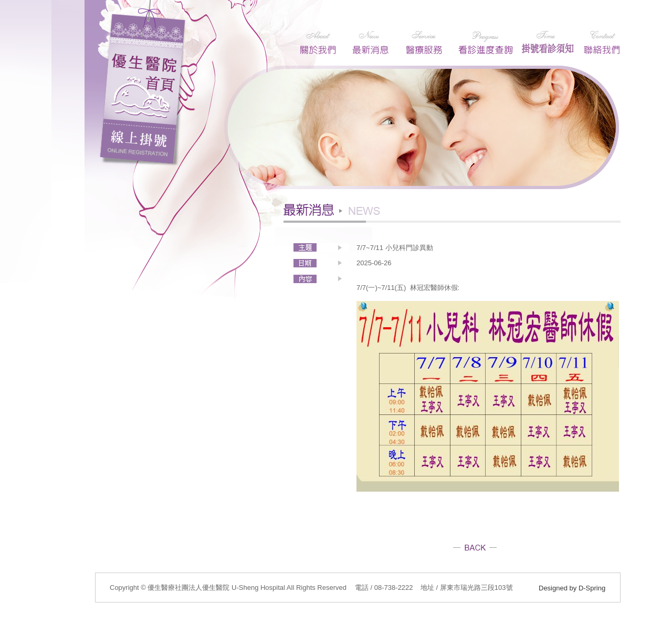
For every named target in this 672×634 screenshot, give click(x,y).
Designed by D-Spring (572, 588)
